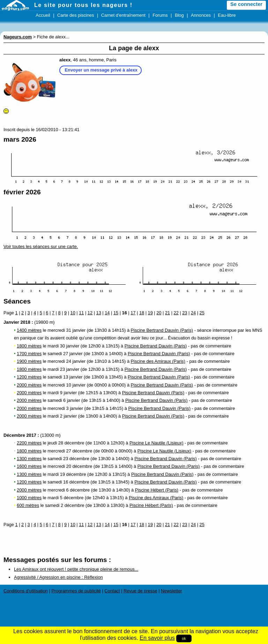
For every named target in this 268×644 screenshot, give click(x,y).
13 (99, 313)
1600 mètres (29, 466)
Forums (160, 15)
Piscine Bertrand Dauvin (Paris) (162, 330)
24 (193, 313)
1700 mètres (29, 354)
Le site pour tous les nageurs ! (83, 5)
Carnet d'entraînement (123, 15)
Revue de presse (140, 591)
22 (176, 313)
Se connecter (246, 4)
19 (150, 313)
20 (159, 313)
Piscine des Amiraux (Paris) (158, 361)
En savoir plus (157, 638)
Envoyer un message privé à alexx (101, 70)
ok (184, 638)
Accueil (43, 15)
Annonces (201, 15)
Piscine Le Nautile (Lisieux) (156, 443)
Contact (112, 591)
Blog (179, 15)
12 (90, 313)
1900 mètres (29, 361)
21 (167, 313)
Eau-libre (227, 15)
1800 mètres (29, 346)
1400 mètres (29, 330)
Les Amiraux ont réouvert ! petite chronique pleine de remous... (76, 569)
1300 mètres (29, 459)
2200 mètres (29, 443)
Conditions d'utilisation (26, 591)
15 (116, 313)
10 (73, 313)
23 (185, 313)
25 (202, 313)
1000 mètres (29, 498)
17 (133, 313)
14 (107, 313)
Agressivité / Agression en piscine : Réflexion (58, 577)
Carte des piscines (76, 15)
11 (81, 313)
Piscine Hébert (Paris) (157, 490)
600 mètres (28, 505)
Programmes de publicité (76, 591)
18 (142, 313)
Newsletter (171, 591)
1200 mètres (29, 377)
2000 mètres (29, 385)
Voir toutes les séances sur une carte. (41, 246)
